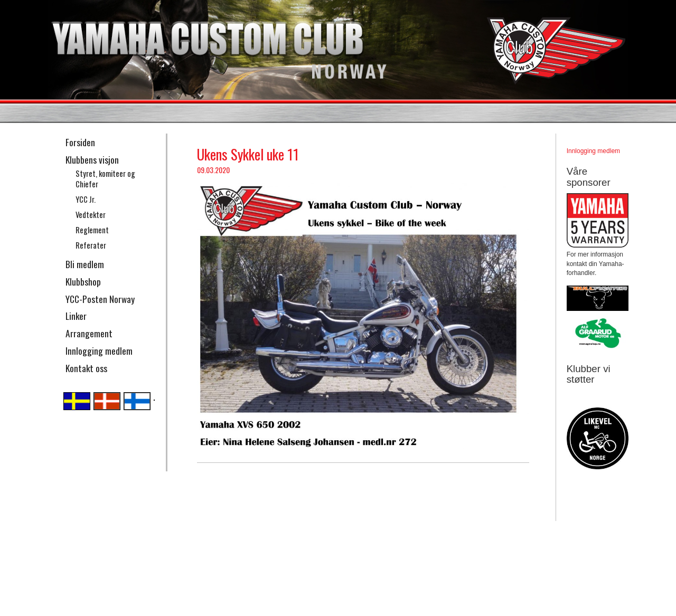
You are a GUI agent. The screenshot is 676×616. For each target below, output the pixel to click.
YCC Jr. (86, 199)
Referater (91, 245)
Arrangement (89, 333)
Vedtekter (91, 215)
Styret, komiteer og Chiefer (105, 179)
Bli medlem (85, 264)
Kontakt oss (86, 368)
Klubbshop (83, 281)
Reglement (92, 230)
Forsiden (80, 142)
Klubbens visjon (92, 159)
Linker (76, 316)
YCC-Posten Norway (100, 299)
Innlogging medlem (99, 350)
